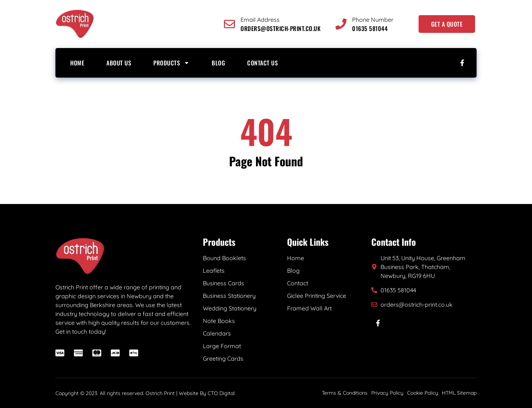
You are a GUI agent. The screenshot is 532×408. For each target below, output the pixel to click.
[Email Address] (229, 24)
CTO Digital (221, 393)
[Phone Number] (341, 24)
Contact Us (262, 63)
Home (77, 63)
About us (119, 63)
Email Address (260, 20)
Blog (218, 63)
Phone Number (373, 20)
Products (171, 63)
